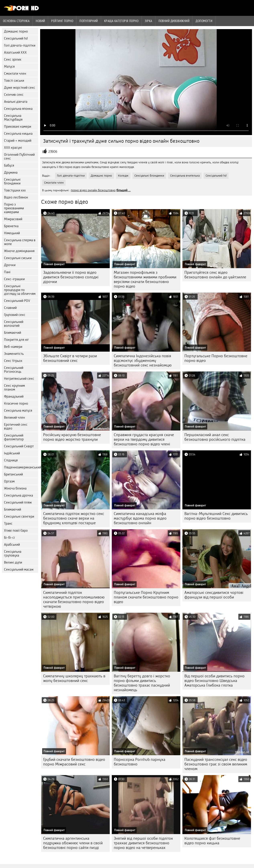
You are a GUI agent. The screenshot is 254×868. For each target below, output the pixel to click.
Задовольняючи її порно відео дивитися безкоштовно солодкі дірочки (71, 277)
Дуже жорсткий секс (20, 88)
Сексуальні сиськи (18, 258)
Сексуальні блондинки (12, 181)
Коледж (123, 176)
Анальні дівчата (16, 102)
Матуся (9, 67)
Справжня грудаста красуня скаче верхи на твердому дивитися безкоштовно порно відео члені (144, 439)
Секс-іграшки (14, 279)
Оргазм (9, 481)
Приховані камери (18, 127)
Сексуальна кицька (18, 134)
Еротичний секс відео (16, 426)
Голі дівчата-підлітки (20, 45)
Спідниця (11, 460)
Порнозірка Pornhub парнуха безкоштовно (140, 762)
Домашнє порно (16, 31)
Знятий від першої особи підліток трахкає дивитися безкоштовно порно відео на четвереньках (143, 843)
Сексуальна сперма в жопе (20, 242)
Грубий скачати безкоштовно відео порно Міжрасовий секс (74, 762)
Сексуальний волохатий (14, 324)
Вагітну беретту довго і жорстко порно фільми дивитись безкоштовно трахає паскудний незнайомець (142, 683)
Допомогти (204, 21)
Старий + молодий (18, 141)
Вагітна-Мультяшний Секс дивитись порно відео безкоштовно (216, 516)
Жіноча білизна (15, 488)
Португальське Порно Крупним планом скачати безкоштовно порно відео (146, 597)
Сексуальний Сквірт (19, 446)
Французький (14, 396)
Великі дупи (13, 562)
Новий (40, 21)
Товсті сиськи (14, 81)
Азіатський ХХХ (15, 52)
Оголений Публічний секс (19, 157)
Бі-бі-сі (9, 538)
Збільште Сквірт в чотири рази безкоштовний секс (70, 358)
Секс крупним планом (14, 388)
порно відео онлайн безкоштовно (93, 190)
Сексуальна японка (18, 109)
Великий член (14, 418)
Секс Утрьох (13, 361)
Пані (7, 272)
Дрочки (10, 265)
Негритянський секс (19, 379)
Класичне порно (16, 403)
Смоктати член (15, 74)
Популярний (89, 21)
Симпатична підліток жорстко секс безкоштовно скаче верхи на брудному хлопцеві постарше (74, 518)
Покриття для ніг (16, 340)
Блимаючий (13, 333)
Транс (8, 524)
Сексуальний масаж (19, 569)
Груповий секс (15, 315)
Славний (10, 308)
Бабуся (9, 165)
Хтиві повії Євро (16, 531)
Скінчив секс (14, 95)
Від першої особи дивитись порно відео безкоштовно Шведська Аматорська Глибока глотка (214, 681)
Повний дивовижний (174, 21)
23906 (53, 152)
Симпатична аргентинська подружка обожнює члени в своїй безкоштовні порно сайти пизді (73, 843)
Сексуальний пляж (18, 502)
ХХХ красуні (13, 148)
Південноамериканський (21, 467)
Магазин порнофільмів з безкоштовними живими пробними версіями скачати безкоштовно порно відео (145, 279)
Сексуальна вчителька (185, 176)
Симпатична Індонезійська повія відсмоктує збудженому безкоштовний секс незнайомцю (143, 361)
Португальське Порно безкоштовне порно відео (216, 358)
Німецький (12, 233)
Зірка (148, 21)
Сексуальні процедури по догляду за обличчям (20, 290)
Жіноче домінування (19, 251)
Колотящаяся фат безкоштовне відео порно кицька (212, 841)
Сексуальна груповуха (13, 554)
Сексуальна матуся (18, 411)
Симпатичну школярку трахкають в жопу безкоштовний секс (74, 678)
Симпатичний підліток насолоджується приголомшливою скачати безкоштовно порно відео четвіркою (74, 599)
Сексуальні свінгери (19, 516)
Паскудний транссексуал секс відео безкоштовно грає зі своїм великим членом (216, 764)
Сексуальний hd (16, 38)
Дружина (11, 172)
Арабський (12, 545)
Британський (13, 474)
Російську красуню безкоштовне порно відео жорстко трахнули (72, 437)
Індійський (12, 453)
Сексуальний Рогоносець (14, 370)
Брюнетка (11, 226)
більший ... (123, 190)
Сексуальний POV (17, 301)
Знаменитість (14, 354)
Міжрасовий (13, 219)
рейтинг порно (62, 21)
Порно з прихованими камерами (14, 208)
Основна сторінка (16, 21)
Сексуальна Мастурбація (13, 118)
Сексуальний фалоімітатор (14, 437)
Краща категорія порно (121, 21)
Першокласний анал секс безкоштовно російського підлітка (215, 437)
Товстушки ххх (15, 190)
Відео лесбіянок (16, 197)
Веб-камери (13, 347)
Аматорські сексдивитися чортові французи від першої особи (214, 595)
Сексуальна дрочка (18, 495)
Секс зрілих (13, 60)
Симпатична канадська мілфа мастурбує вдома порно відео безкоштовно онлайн (140, 518)
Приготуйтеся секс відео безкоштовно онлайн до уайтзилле (215, 275)
